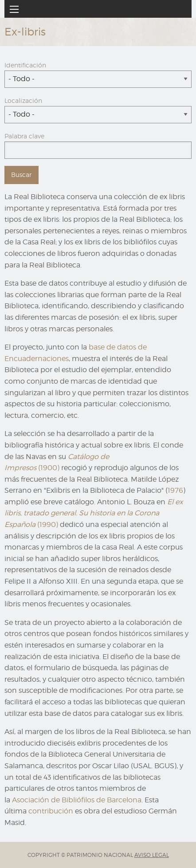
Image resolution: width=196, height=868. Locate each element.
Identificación (25, 65)
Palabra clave (24, 136)
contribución (51, 811)
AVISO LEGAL (152, 855)
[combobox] (98, 79)
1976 (175, 490)
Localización (23, 100)
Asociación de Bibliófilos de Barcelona (77, 800)
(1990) (94, 513)
